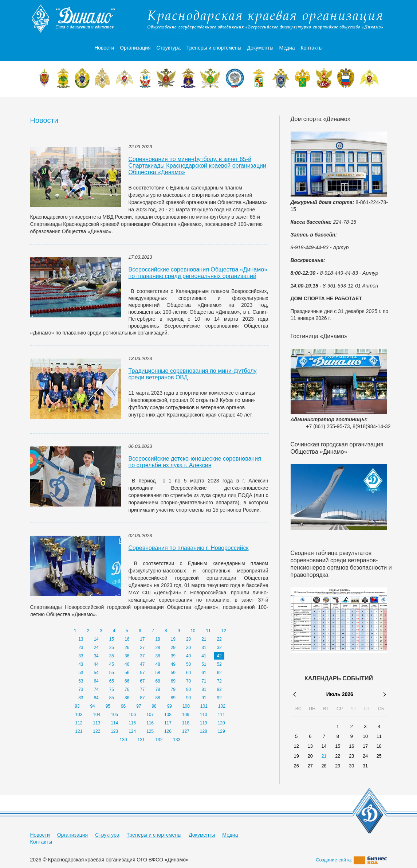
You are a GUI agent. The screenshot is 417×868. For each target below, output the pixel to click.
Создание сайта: (351, 860)
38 (158, 656)
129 (221, 731)
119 (204, 723)
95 (108, 706)
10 (193, 631)
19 (173, 639)
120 (221, 723)
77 (142, 689)
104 (97, 715)
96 (123, 706)
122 (97, 731)
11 (208, 631)
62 (219, 673)
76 (127, 689)
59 (173, 673)
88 (158, 698)
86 (127, 698)
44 (96, 664)
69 (173, 681)
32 (219, 648)
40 (188, 656)
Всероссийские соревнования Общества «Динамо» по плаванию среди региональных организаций (198, 273)
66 (127, 681)
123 (114, 731)
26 (127, 648)
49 (173, 664)
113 (97, 723)
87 (142, 698)
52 (219, 664)
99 (170, 706)
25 (112, 648)
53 (81, 673)
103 (79, 715)
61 (204, 673)
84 (96, 698)
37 (142, 656)
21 (204, 639)
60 (188, 673)
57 (142, 673)
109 (186, 715)
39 (173, 656)
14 (96, 639)
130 (123, 740)
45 (112, 664)
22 (219, 639)
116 (150, 723)
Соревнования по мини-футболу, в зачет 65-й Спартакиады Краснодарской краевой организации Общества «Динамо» (197, 166)
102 (222, 706)
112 (79, 723)
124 (132, 731)
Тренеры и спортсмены (214, 48)
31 (204, 648)
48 (158, 664)
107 (150, 715)
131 (141, 740)
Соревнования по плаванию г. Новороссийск (189, 548)
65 (112, 681)
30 (188, 648)
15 (112, 639)
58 (158, 673)
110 (204, 715)
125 (150, 731)
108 (168, 715)
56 (127, 673)
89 (173, 698)
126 (168, 731)
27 (142, 648)
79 (173, 689)
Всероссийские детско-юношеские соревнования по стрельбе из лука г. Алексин (195, 462)
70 (188, 681)
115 (132, 723)
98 (154, 706)
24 (96, 648)
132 (159, 740)
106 (132, 715)
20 (188, 639)
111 (221, 715)
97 (139, 706)
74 (96, 689)
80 (188, 689)
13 (81, 639)
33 (81, 656)
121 (79, 731)
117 (168, 723)
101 (204, 706)
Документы (260, 48)
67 (142, 681)
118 (186, 723)
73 (81, 689)
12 (224, 631)
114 (114, 723)
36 (127, 656)
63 (81, 681)
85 (112, 698)
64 (96, 681)
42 (219, 656)
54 (96, 673)
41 (204, 656)
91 (204, 698)
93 (77, 706)
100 (186, 706)
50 (188, 664)
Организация (135, 48)
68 (158, 681)
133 (177, 740)
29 (173, 648)
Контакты (311, 48)
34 (96, 656)
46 (127, 664)
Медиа (287, 48)
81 (204, 689)
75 (112, 689)
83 (81, 698)
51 (204, 664)
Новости (104, 48)
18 (158, 639)
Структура (169, 48)
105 (114, 715)
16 (127, 639)
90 (188, 698)
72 (219, 681)
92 (219, 698)
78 (158, 689)
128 (204, 731)
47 (142, 664)
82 (219, 689)
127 (186, 731)
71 (204, 681)
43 (81, 664)
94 (92, 706)
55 (112, 673)
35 (112, 656)
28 (158, 648)
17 (142, 639)
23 (81, 648)
